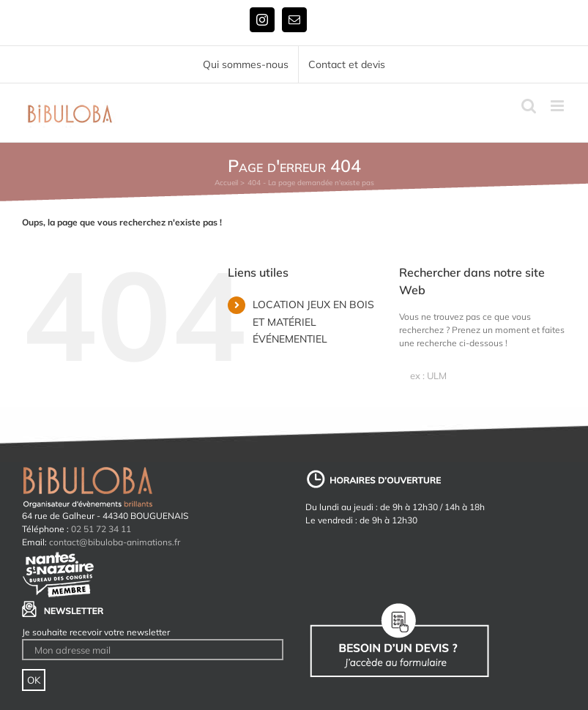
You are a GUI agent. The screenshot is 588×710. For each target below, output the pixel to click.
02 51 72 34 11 (101, 529)
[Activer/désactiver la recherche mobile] (529, 106)
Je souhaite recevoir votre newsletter (96, 632)
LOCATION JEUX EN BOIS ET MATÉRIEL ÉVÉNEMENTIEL (313, 322)
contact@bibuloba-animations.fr (115, 542)
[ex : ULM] (483, 375)
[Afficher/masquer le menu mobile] (558, 106)
